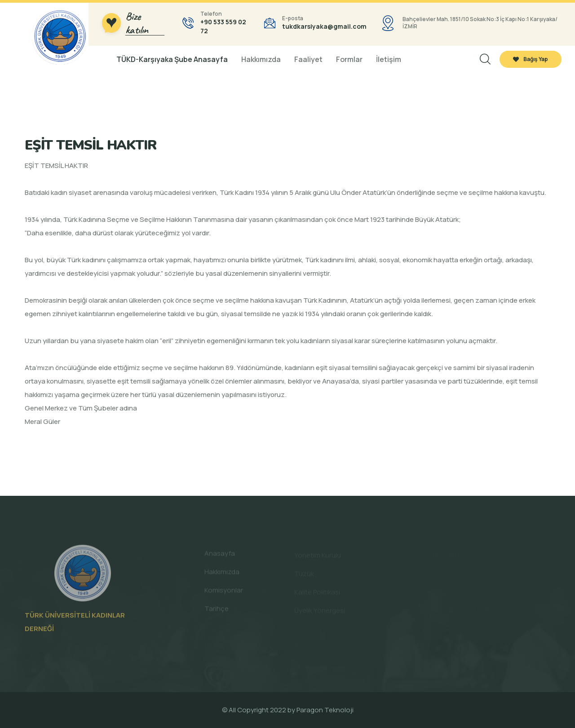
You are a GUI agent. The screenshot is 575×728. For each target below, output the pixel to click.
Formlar (349, 59)
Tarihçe (217, 611)
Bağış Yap (531, 59)
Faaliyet (308, 59)
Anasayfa (220, 556)
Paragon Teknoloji (325, 710)
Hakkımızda (261, 59)
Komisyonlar (224, 593)
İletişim (389, 59)
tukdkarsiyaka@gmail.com (324, 26)
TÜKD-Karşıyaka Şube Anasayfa (172, 59)
